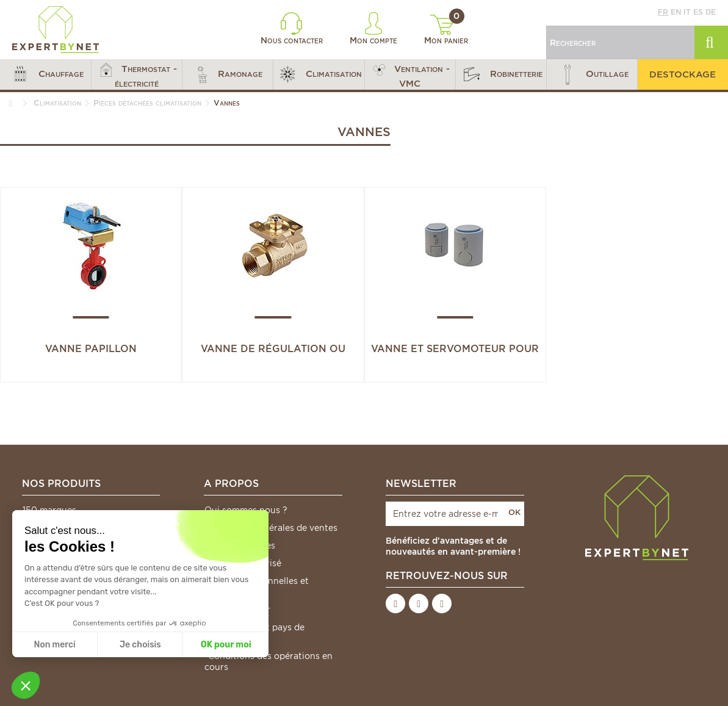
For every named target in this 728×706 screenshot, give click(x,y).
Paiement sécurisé (243, 563)
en (676, 12)
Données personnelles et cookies (257, 586)
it (687, 12)
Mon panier (446, 30)
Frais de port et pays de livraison (254, 633)
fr (663, 12)
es (698, 12)
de (711, 12)
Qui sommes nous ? (246, 510)
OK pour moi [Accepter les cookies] (226, 645)
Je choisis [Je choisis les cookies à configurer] (140, 645)
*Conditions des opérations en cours (268, 661)
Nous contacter (292, 29)
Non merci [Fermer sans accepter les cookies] (54, 645)
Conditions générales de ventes (271, 528)
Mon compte (373, 29)
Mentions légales (240, 546)
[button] (45, 74)
